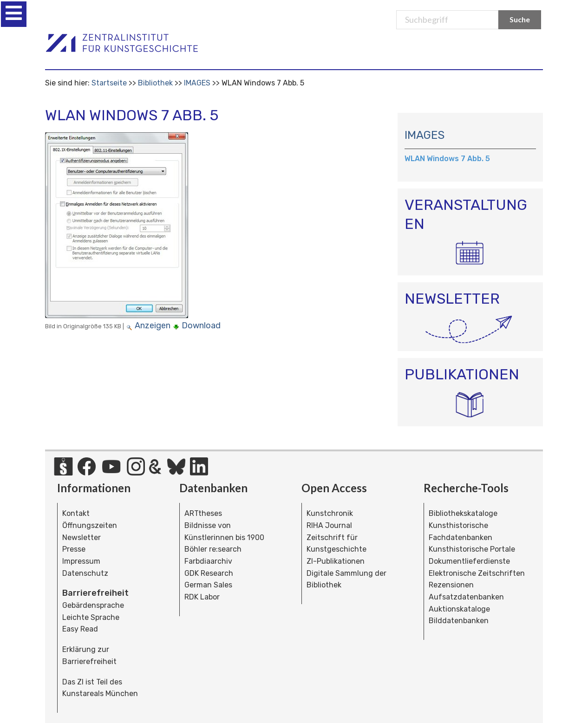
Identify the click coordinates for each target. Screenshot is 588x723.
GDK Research (209, 573)
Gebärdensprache (93, 605)
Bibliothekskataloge (463, 513)
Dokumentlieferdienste (469, 561)
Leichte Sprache (91, 617)
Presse (74, 549)
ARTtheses (203, 513)
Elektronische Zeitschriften (477, 573)
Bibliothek (155, 83)
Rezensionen (451, 585)
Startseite (109, 83)
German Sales (208, 585)
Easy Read (80, 629)
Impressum (81, 561)
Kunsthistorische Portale (472, 549)
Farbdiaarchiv (208, 561)
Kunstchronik (330, 513)
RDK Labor (202, 597)
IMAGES (197, 83)
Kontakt (76, 513)
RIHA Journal (329, 525)
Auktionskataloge (459, 609)
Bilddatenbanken (459, 621)
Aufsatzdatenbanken (466, 597)
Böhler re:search (213, 549)
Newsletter (82, 537)
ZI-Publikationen (336, 561)
